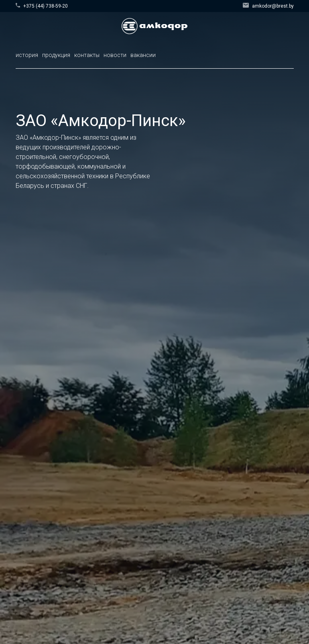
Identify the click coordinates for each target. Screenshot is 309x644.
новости (115, 55)
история (27, 55)
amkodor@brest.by (268, 6)
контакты (87, 55)
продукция (56, 55)
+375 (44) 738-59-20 (42, 6)
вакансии (143, 55)
